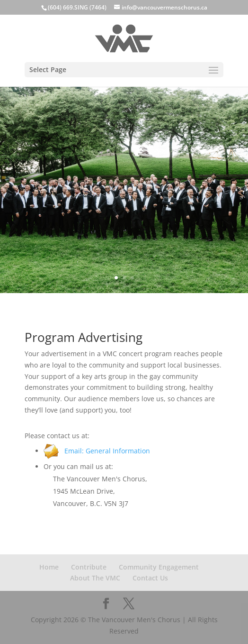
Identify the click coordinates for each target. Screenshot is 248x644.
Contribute (89, 567)
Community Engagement (159, 567)
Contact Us (150, 578)
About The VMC (95, 578)
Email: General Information (97, 451)
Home (49, 567)
